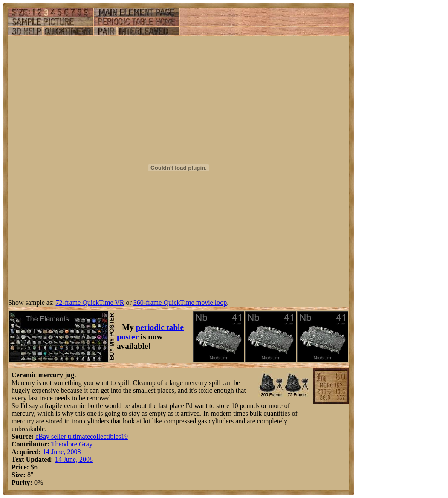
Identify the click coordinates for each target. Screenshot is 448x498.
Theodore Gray (72, 444)
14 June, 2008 (62, 452)
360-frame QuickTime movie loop (180, 303)
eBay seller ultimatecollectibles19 (82, 436)
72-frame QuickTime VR (90, 303)
